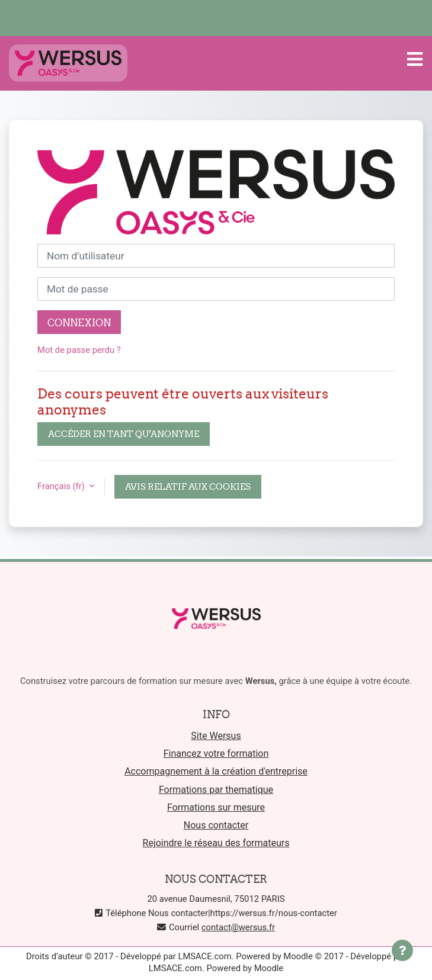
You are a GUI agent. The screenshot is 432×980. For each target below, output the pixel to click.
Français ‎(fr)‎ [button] (62, 486)
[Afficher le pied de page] (402, 950)
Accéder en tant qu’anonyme (124, 434)
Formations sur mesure (216, 807)
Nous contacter (216, 825)
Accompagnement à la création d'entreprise (216, 771)
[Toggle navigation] (415, 59)
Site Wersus (216, 736)
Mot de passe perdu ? (79, 350)
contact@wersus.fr (238, 927)
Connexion (79, 323)
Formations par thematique (216, 790)
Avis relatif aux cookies (188, 486)
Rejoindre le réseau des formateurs (216, 843)
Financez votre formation (216, 754)
